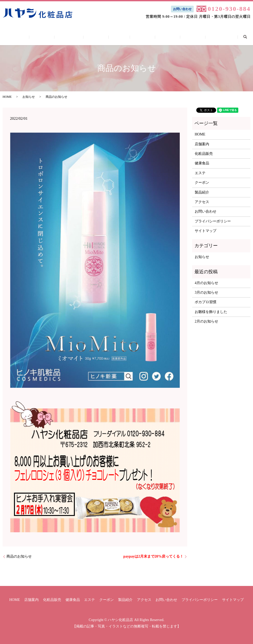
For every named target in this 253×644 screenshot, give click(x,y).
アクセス (174, 37)
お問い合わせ (182, 9)
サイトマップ (206, 231)
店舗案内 (61, 37)
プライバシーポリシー (213, 221)
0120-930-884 (229, 9)
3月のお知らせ (206, 292)
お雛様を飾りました (211, 312)
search (221, 37)
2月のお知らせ (206, 321)
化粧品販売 (82, 37)
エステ (119, 37)
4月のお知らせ (206, 283)
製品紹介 (155, 37)
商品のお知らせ (19, 556)
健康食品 (102, 37)
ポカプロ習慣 (206, 302)
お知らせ (29, 97)
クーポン (137, 37)
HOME (43, 37)
